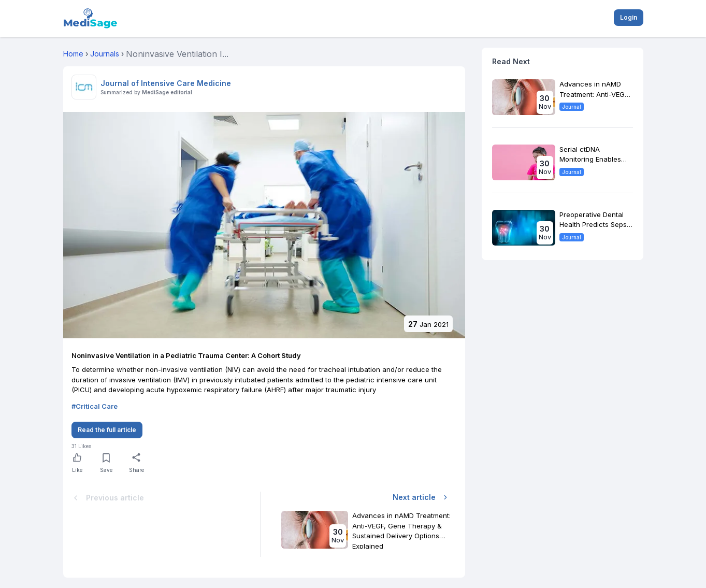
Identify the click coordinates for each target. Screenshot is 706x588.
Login (629, 17)
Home (73, 54)
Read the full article (107, 430)
